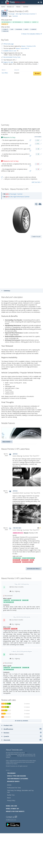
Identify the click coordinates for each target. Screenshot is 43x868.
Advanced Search (13, 781)
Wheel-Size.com (11, 806)
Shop (37, 73)
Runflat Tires (11, 795)
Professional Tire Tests (14, 788)
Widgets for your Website (15, 811)
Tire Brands (11, 773)
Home (3, 7)
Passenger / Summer (16, 194)
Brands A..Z (11, 7)
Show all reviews (21, 721)
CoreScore (14, 756)
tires (26, 753)
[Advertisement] (21, 100)
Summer (26, 7)
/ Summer (15, 16)
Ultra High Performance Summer (20, 197)
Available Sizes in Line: (10, 51)
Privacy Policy (11, 800)
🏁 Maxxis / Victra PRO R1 (22, 48)
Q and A (21, 736)
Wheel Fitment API (12, 809)
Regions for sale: (8, 62)
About (9, 798)
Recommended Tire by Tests (12, 57)
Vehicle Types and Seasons (16, 776)
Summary (6, 291)
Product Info (7, 725)
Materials (21, 740)
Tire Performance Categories (18, 779)
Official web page (8, 44)
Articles (9, 785)
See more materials (34, 569)
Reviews (21, 733)
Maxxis (18, 7)
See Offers (5, 73)
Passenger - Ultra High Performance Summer (22, 14)
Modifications (21, 729)
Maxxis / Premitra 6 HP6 (28, 46)
